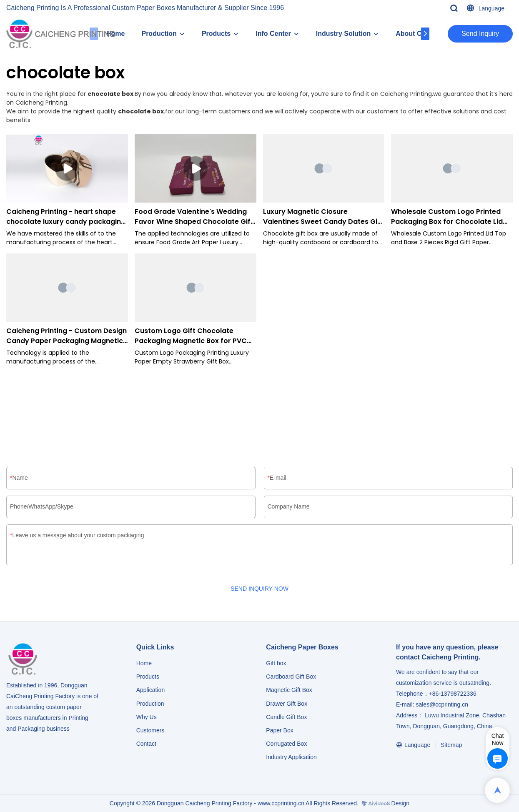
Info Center (273, 34)
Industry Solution (343, 34)
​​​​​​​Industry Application (291, 757)
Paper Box (280, 730)
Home (144, 663)
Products (216, 34)
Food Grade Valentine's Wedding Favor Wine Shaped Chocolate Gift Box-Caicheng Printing (194, 217)
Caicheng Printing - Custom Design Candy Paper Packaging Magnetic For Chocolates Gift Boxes (66, 336)
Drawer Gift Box (287, 704)
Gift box (276, 663)
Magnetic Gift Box (289, 690)
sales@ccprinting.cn (442, 704)
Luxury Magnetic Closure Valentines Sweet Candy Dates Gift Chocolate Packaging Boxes (323, 217)
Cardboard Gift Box (291, 677)
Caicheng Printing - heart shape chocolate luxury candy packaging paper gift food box (66, 217)
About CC (411, 34)
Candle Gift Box (286, 717)
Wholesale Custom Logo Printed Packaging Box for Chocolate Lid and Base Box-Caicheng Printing (447, 217)
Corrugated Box (286, 744)
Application (151, 690)
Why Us (147, 717)
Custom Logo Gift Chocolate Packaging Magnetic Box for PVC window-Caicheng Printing (191, 336)
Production (159, 34)
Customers (150, 730)
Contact (146, 744)
